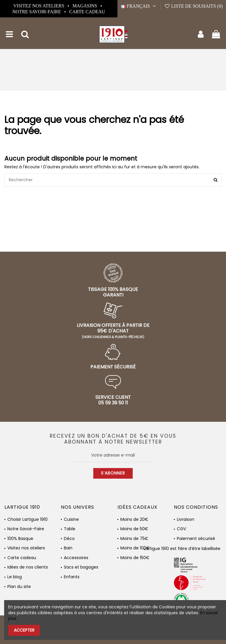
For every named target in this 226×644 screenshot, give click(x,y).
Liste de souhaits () (193, 6)
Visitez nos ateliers (39, 6)
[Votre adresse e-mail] (113, 455)
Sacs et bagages (81, 567)
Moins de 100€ (135, 548)
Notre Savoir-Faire (37, 12)
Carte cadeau (87, 12)
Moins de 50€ (134, 529)
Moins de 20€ (134, 519)
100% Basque (20, 539)
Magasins (85, 6)
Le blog (15, 577)
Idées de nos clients (28, 567)
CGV (181, 529)
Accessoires (76, 558)
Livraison (186, 519)
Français (139, 6)
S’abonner (113, 473)
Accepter (24, 630)
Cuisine (71, 519)
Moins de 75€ (134, 539)
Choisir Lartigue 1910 (28, 519)
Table (70, 529)
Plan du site (19, 587)
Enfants (72, 577)
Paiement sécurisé (196, 539)
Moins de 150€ (135, 558)
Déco (69, 539)
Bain (68, 548)
